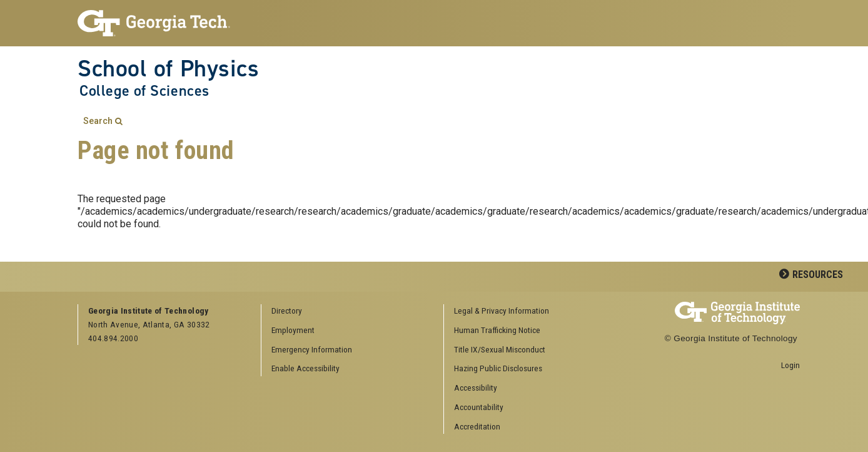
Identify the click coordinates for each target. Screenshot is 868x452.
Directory (287, 311)
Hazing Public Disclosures (498, 368)
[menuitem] (531, 311)
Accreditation (477, 426)
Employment (293, 330)
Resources (818, 275)
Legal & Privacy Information (502, 311)
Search (98, 121)
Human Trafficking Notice (497, 330)
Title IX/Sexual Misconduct (500, 349)
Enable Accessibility (305, 368)
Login (790, 365)
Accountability (479, 407)
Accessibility (476, 388)
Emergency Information (312, 349)
